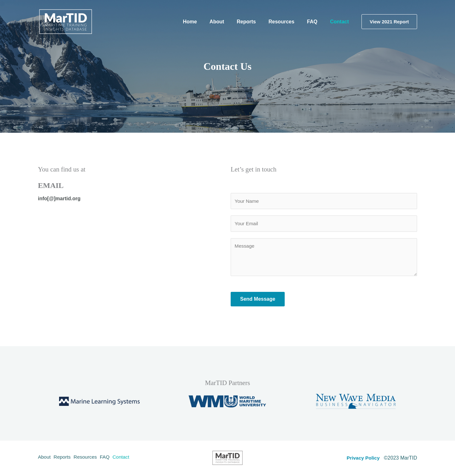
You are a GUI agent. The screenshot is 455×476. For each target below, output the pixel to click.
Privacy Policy (363, 459)
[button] (389, 22)
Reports (65, 459)
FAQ (113, 459)
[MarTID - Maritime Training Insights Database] (66, 21)
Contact (132, 459)
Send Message (258, 300)
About (45, 459)
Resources (91, 459)
